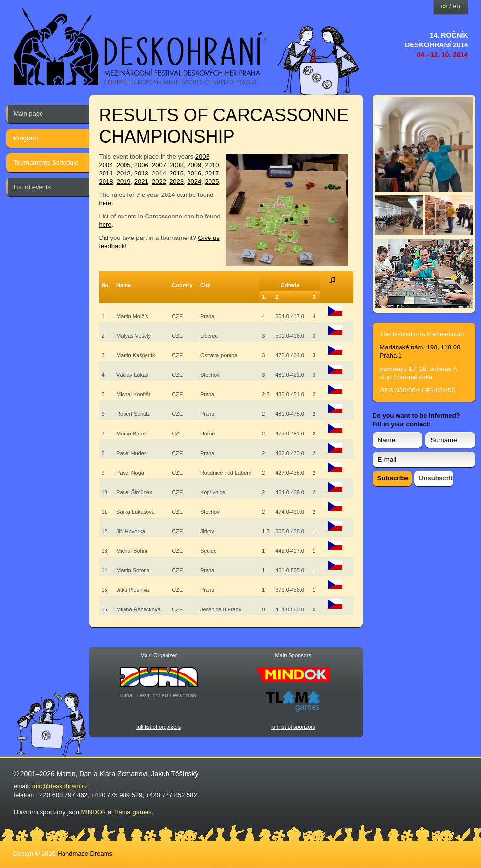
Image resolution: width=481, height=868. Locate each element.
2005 (124, 165)
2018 (106, 182)
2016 (194, 173)
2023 (177, 182)
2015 (177, 173)
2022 (159, 182)
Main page (29, 114)
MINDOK (94, 812)
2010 (212, 165)
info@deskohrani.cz (60, 786)
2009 (194, 165)
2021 (141, 182)
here (105, 203)
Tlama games (133, 812)
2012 (124, 173)
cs (444, 6)
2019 (124, 182)
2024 (194, 182)
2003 (202, 157)
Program (26, 138)
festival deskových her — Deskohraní (141, 47)
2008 (177, 165)
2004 (106, 165)
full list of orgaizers (158, 727)
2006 (141, 165)
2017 (212, 173)
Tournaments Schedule (46, 163)
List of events (32, 187)
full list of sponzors (293, 727)
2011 (106, 173)
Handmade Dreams (85, 854)
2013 (141, 173)
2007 (159, 165)
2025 (212, 182)
